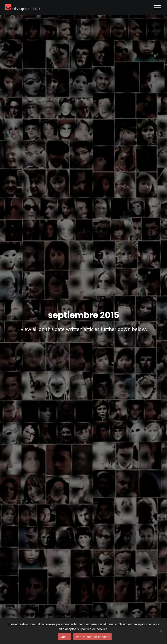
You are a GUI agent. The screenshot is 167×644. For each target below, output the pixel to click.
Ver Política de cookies (92, 637)
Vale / (64, 637)
